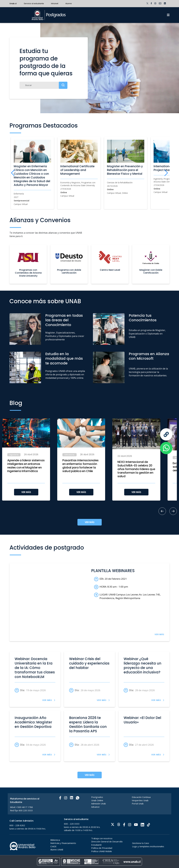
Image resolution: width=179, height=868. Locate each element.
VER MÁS (26, 492)
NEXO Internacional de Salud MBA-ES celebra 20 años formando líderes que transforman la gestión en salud (136, 469)
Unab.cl (13, 4)
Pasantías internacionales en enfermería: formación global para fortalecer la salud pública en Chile (80, 466)
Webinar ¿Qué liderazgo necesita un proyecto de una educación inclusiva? (142, 666)
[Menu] (168, 15)
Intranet (55, 4)
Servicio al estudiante (34, 4)
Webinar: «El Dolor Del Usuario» (142, 720)
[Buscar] (43, 85)
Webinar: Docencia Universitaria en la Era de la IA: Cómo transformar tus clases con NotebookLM (35, 668)
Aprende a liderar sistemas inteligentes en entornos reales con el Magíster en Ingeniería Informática (26, 466)
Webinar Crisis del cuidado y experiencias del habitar (89, 663)
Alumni (69, 4)
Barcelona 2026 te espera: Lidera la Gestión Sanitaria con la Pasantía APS (88, 724)
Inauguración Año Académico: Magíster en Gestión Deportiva (33, 722)
